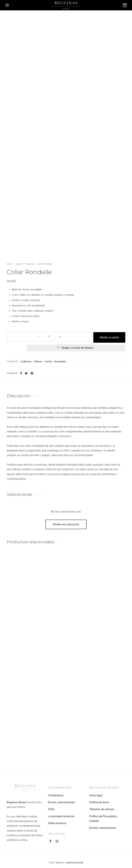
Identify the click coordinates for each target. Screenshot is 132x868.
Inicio (9, 343)
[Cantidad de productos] (16, 416)
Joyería (18, 343)
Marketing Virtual (75, 863)
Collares (38, 440)
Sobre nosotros (57, 823)
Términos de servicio (102, 809)
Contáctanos (56, 795)
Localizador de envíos (61, 816)
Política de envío (99, 802)
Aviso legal (96, 795)
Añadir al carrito (76, 416)
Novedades (60, 440)
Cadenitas (30, 343)
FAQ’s (51, 809)
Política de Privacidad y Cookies (103, 819)
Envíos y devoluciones (61, 802)
